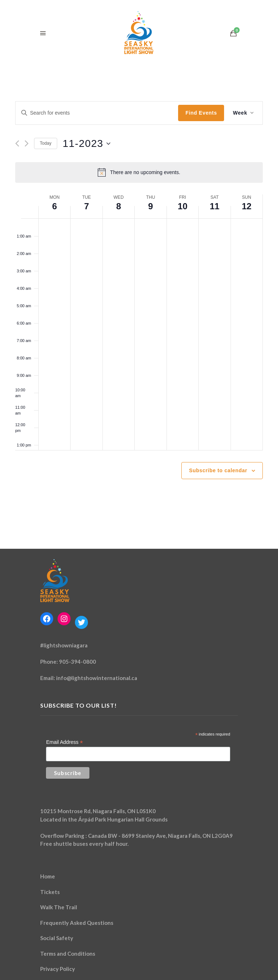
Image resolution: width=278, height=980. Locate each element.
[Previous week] (17, 143)
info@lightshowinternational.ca (97, 678)
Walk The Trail (59, 907)
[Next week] (27, 143)
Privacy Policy (58, 969)
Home (48, 876)
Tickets (50, 892)
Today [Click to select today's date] (46, 143)
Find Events (201, 113)
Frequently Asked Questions (77, 923)
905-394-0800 (77, 662)
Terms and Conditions (68, 954)
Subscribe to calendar (218, 470)
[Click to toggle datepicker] (87, 144)
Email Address (64, 742)
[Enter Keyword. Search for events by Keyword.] (97, 113)
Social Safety (57, 938)
